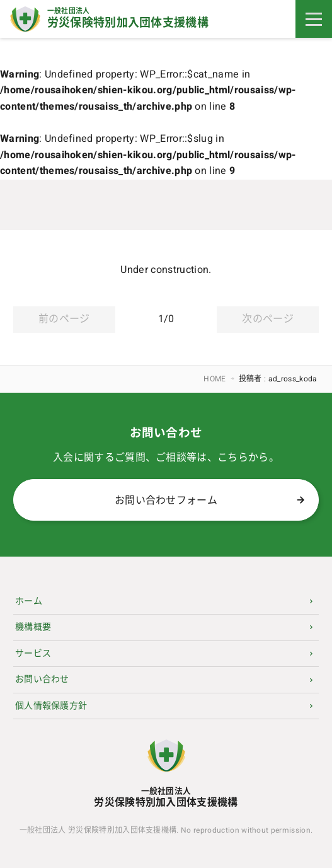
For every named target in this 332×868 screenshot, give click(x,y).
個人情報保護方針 (51, 706)
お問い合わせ (42, 679)
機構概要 (33, 627)
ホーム (29, 601)
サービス (33, 653)
